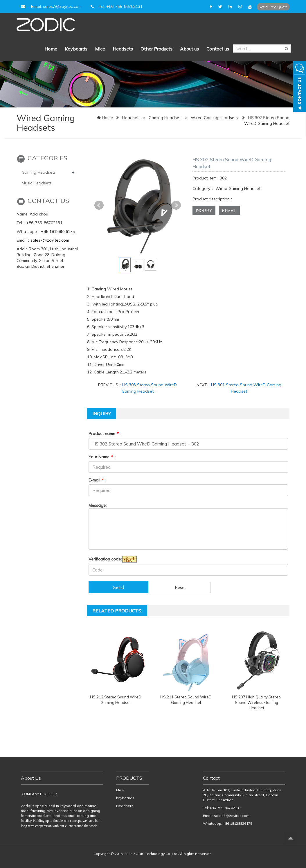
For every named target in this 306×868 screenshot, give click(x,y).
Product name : (105, 434)
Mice (100, 49)
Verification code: (105, 559)
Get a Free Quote (273, 7)
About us (189, 49)
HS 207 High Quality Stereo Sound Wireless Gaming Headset (256, 702)
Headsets (123, 49)
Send (118, 587)
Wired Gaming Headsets (214, 118)
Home (51, 49)
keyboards (125, 798)
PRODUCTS (129, 778)
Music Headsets (37, 183)
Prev (99, 205)
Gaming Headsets (166, 118)
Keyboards (76, 49)
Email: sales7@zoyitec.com (51, 6)
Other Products (156, 49)
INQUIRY (204, 211)
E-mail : (97, 480)
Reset (180, 587)
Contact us (218, 49)
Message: (98, 505)
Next (176, 205)
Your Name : (102, 457)
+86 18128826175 (58, 231)
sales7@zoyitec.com (50, 240)
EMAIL (229, 211)
